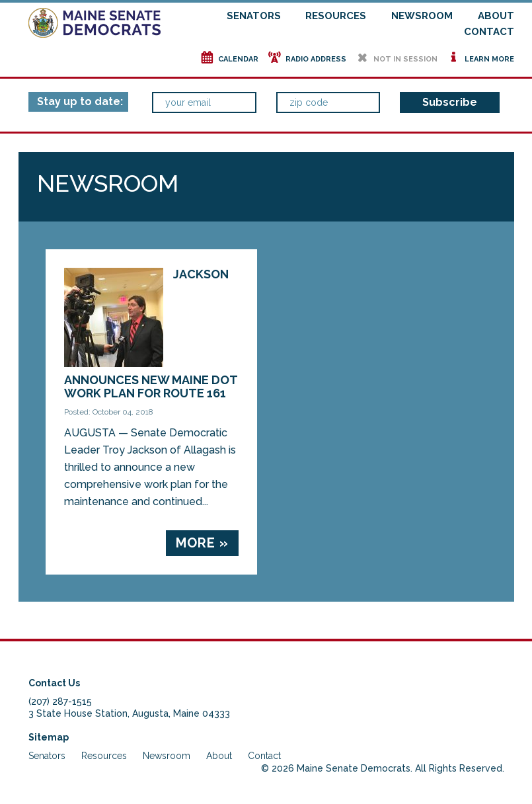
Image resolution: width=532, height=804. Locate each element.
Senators (254, 16)
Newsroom (422, 16)
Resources (336, 16)
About (496, 16)
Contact (489, 32)
